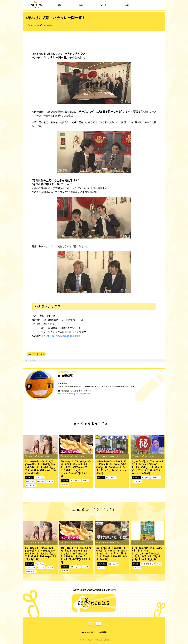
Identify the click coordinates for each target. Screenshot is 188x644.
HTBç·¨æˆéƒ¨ (150, 456)
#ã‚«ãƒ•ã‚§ (41, 481)
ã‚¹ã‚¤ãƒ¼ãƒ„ (39, 478)
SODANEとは (87, 632)
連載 (127, 5)
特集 (81, 5)
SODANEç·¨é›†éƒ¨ (44, 456)
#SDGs (159, 564)
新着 (60, 5)
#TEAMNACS (137, 481)
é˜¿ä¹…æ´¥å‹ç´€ (151, 543)
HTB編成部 (48, 25)
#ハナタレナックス (36, 354)
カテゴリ (104, 5)
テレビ (35, 360)
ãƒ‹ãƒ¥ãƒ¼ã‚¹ (102, 564)
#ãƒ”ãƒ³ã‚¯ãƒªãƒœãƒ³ (148, 564)
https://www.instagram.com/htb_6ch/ (74, 394)
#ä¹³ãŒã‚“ (137, 568)
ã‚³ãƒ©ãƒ (136, 564)
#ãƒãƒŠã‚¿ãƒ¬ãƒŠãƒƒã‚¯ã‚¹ (151, 478)
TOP (27, 360)
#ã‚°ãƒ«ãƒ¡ (50, 481)
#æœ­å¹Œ (85, 481)
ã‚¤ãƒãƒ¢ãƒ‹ (31, 481)
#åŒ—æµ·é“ (31, 485)
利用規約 (103, 632)
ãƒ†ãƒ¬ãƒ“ (29, 478)
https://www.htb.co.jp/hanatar (65, 336)
